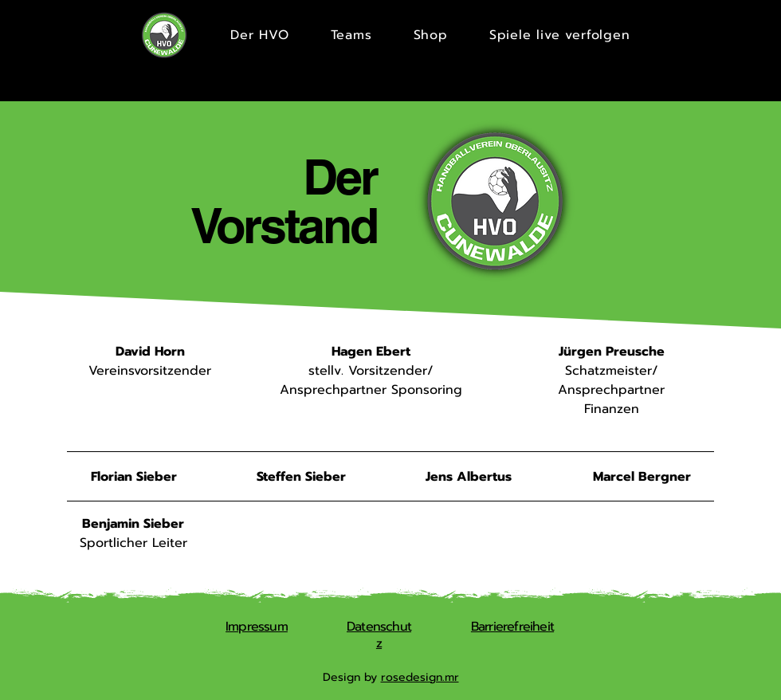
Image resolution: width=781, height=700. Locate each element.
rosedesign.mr (420, 677)
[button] (351, 35)
